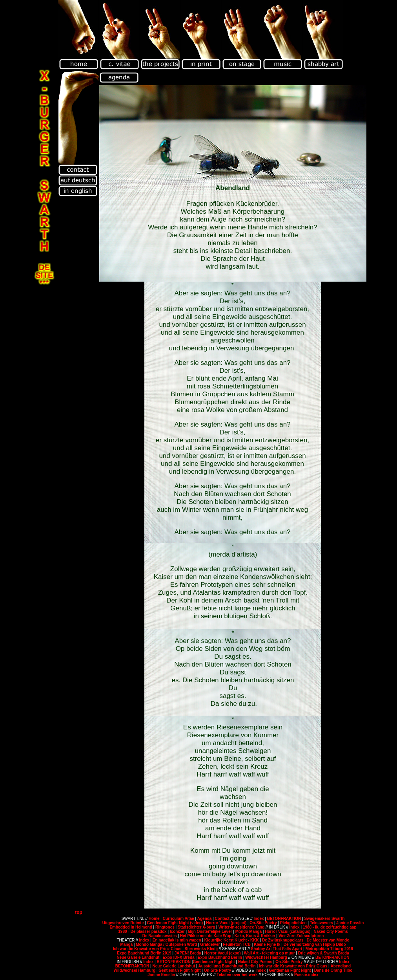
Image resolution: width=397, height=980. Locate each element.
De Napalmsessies (160, 936)
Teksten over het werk (238, 975)
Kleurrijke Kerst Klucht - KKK (232, 940)
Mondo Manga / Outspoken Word (166, 944)
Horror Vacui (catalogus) (288, 931)
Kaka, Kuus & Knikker (255, 936)
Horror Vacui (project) (227, 923)
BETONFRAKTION (285, 919)
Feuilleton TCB (238, 944)
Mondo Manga (249, 931)
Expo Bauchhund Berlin (220, 957)
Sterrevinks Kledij (201, 949)
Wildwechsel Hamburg (266, 957)
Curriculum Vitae (179, 919)
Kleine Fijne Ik (267, 944)
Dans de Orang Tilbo (333, 970)
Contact (223, 919)
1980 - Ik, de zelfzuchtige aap (330, 927)
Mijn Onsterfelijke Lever (210, 931)
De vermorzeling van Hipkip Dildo (315, 944)
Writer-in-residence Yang (241, 927)
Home (155, 919)
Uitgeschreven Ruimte (123, 923)
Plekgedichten (294, 923)
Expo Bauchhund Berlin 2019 (144, 953)
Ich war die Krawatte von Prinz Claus (148, 949)
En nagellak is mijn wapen (177, 940)
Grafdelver (210, 944)
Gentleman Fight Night (214, 962)
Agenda (205, 919)
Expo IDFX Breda (178, 957)
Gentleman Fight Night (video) (175, 923)
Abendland (341, 966)
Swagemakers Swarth (324, 919)
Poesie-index (306, 975)
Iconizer (177, 931)
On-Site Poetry (263, 923)
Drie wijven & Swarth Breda (324, 953)
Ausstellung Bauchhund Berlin (227, 966)
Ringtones (165, 927)
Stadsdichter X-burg (197, 927)
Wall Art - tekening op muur (270, 953)
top (79, 912)
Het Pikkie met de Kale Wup (206, 936)
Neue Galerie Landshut (138, 957)
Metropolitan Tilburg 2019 (330, 949)
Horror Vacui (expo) (223, 953)
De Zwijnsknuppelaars (283, 940)
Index (260, 919)
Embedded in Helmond (131, 927)
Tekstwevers (322, 923)
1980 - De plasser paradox (142, 931)
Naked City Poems (331, 931)
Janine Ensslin (350, 923)
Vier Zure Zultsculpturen (301, 936)
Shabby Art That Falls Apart (277, 949)
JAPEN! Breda (188, 953)
